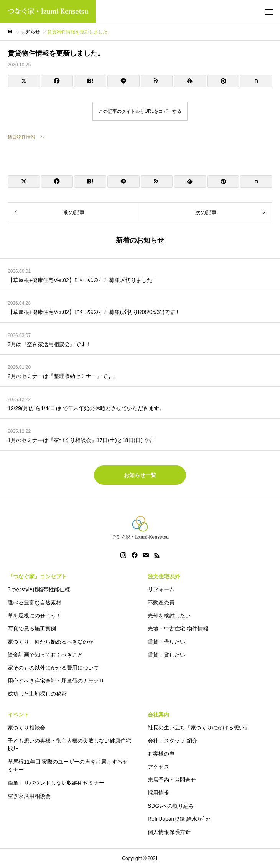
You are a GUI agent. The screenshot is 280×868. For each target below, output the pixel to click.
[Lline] (124, 81)
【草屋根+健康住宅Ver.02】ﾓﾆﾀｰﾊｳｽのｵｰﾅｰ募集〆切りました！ (83, 280)
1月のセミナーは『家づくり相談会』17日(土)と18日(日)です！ (83, 440)
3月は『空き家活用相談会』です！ (49, 344)
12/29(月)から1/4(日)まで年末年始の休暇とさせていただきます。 (86, 408)
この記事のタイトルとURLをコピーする (140, 111)
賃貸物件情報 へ (26, 137)
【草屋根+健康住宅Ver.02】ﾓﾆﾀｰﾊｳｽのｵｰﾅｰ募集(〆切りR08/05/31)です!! (93, 312)
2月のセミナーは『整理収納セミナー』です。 (63, 376)
